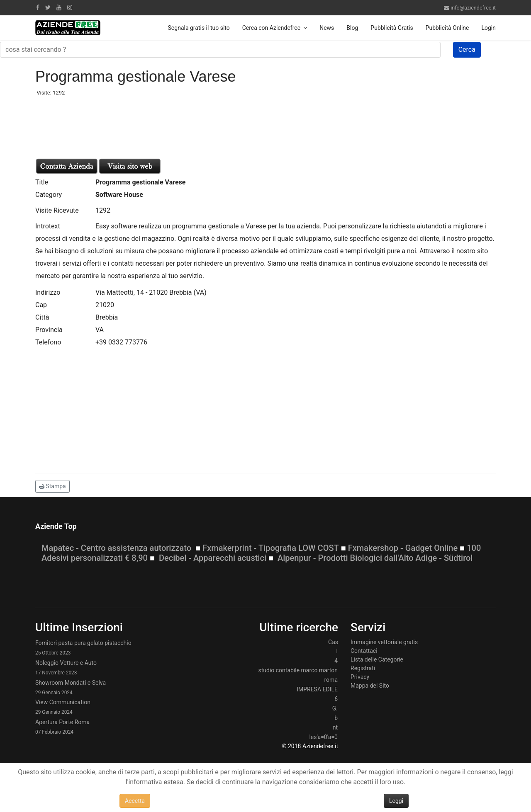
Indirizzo (48, 292)
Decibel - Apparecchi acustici (213, 558)
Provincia (49, 330)
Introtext (48, 226)
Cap (41, 305)
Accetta (135, 801)
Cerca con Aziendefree (271, 28)
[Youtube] (59, 7)
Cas (333, 642)
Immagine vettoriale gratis (384, 642)
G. (335, 708)
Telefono (48, 342)
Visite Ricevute (57, 210)
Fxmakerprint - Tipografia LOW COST (271, 548)
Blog (352, 28)
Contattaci (364, 651)
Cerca (467, 50)
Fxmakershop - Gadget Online (403, 548)
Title (42, 182)
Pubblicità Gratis (392, 28)
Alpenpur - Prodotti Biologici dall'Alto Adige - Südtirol (375, 558)
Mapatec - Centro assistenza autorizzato (116, 548)
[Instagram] (70, 7)
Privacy (360, 677)
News (327, 28)
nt (335, 727)
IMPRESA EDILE (317, 689)
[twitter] (48, 7)
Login (488, 28)
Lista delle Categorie (377, 659)
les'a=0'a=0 (323, 737)
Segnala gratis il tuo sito (199, 28)
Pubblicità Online (447, 28)
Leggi (396, 801)
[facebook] (38, 7)
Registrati (363, 668)
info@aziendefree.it (473, 8)
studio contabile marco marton (298, 670)
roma (331, 680)
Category (49, 195)
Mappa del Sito (370, 686)
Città (42, 317)
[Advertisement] (102, 124)
